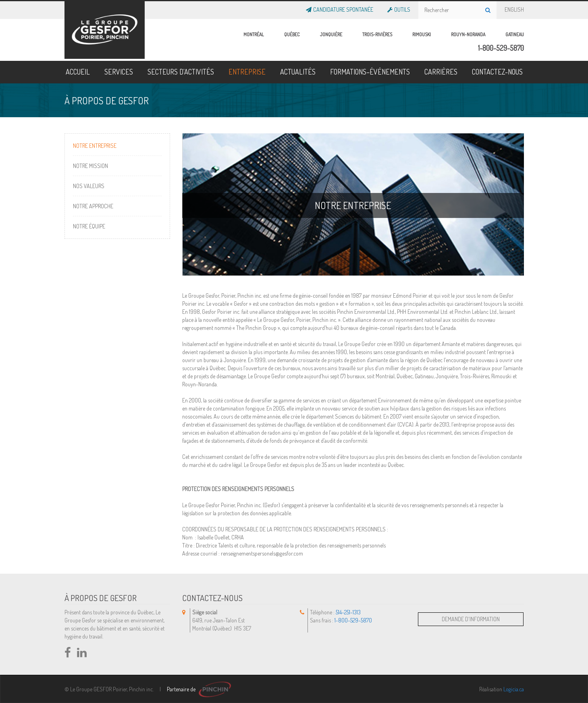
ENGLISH (514, 8)
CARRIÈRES (441, 72)
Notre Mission (90, 166)
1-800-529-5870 (501, 48)
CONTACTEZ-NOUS (497, 72)
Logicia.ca (514, 689)
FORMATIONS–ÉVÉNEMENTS (370, 72)
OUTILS (401, 8)
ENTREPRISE (247, 72)
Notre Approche (93, 206)
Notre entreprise (95, 146)
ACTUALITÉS (298, 72)
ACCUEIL (78, 72)
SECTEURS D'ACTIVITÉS (181, 72)
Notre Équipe (89, 226)
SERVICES (119, 72)
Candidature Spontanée (342, 8)
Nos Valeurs (89, 186)
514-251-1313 (348, 612)
